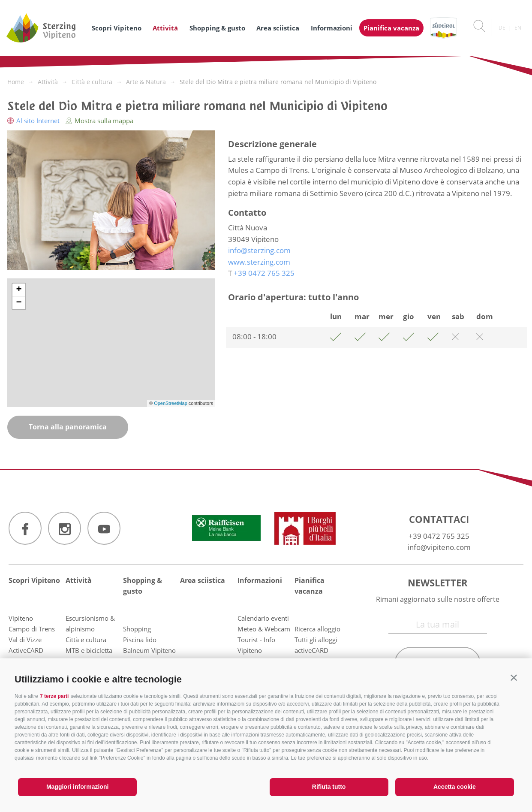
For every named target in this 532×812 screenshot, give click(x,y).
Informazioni (332, 28)
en (518, 28)
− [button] (19, 303)
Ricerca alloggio (317, 629)
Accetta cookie (455, 787)
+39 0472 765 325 (439, 536)
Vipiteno (21, 618)
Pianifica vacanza (391, 28)
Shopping (137, 629)
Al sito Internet (34, 121)
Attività (165, 28)
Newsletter (438, 583)
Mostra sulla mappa (99, 121)
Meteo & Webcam (264, 629)
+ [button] (19, 290)
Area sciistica (278, 28)
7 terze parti (54, 696)
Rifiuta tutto (329, 787)
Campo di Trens (32, 629)
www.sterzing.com (259, 262)
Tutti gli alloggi (316, 640)
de (502, 28)
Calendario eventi (263, 618)
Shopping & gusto (217, 28)
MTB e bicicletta (89, 650)
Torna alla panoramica (68, 427)
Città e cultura (86, 640)
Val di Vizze (25, 640)
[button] (514, 678)
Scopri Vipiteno (117, 28)
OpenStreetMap (171, 403)
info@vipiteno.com (439, 547)
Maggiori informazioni (77, 787)
